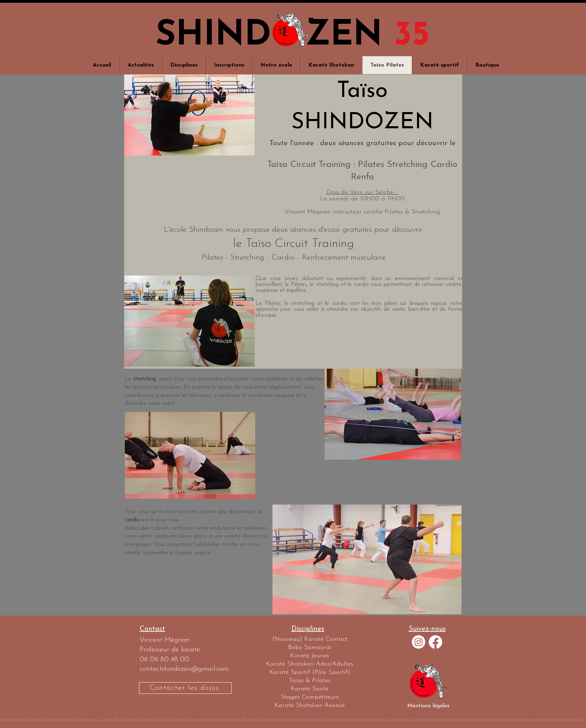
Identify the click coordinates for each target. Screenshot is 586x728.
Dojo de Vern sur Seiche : (362, 192)
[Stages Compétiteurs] (310, 697)
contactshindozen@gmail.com (184, 669)
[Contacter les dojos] (185, 688)
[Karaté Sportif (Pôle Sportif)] (310, 672)
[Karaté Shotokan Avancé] (310, 706)
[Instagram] (419, 642)
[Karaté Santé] (310, 689)
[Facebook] (435, 642)
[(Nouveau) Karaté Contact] (310, 639)
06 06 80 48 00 (164, 659)
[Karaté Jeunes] (310, 656)
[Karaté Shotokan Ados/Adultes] (310, 664)
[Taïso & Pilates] (310, 681)
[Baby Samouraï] (310, 648)
